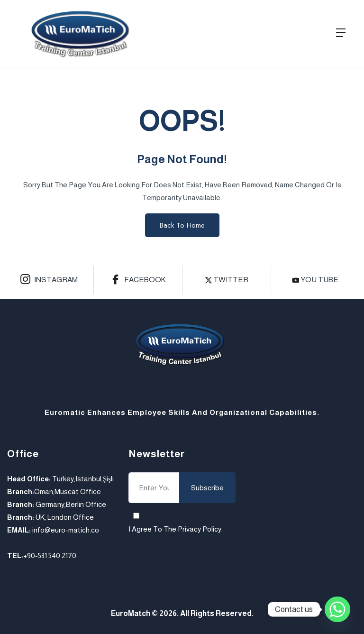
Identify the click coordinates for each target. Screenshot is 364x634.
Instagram (49, 280)
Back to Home (182, 225)
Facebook (138, 280)
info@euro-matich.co (66, 530)
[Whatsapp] (337, 609)
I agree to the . (176, 529)
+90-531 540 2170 (50, 556)
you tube (315, 280)
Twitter (227, 280)
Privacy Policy (200, 529)
